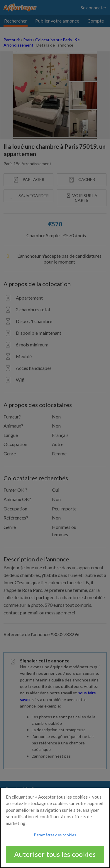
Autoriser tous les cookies (55, 858)
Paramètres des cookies (55, 839)
